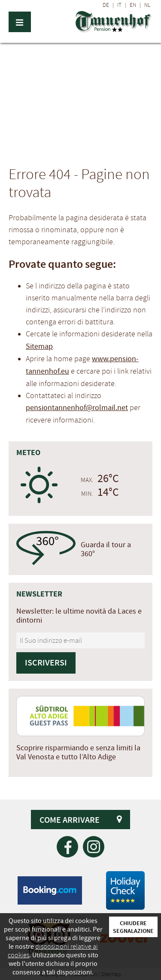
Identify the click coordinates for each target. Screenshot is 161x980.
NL (147, 5)
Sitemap (39, 346)
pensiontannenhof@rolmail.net (77, 408)
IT (119, 5)
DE (106, 5)
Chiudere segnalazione (133, 927)
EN (133, 5)
